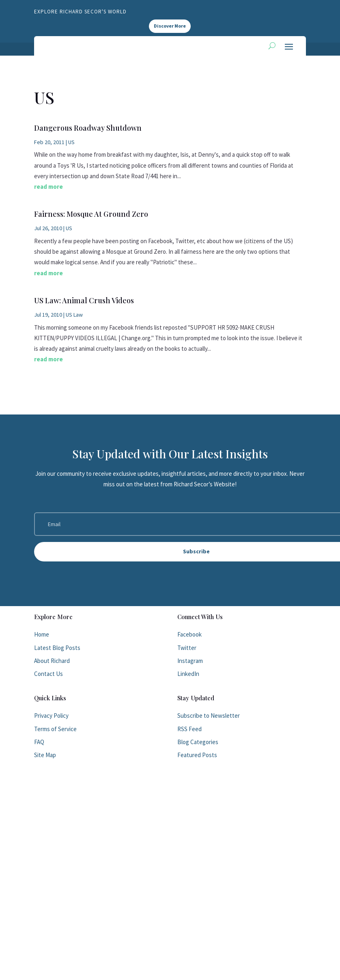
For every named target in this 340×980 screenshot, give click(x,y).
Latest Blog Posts (57, 648)
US (71, 142)
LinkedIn (188, 674)
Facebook (189, 634)
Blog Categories (198, 742)
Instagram (190, 661)
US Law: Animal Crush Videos (84, 300)
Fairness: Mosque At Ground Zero (91, 214)
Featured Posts (197, 755)
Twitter (187, 648)
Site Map (45, 755)
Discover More (170, 26)
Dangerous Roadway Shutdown (88, 128)
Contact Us (48, 674)
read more (48, 187)
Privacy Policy (51, 716)
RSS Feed (189, 729)
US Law (74, 315)
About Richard (52, 661)
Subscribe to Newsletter (209, 716)
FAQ (39, 742)
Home (42, 634)
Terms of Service (55, 729)
